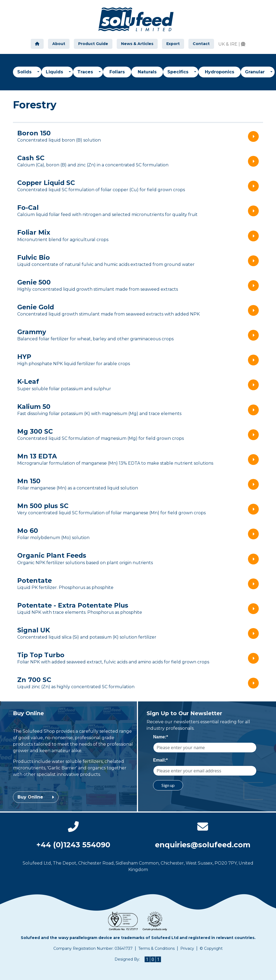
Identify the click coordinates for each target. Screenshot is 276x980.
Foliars (117, 72)
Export (173, 44)
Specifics (179, 72)
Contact (201, 44)
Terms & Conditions (156, 948)
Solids (25, 72)
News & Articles (137, 44)
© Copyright (211, 948)
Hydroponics (220, 72)
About (59, 44)
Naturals (147, 72)
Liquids (55, 72)
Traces (86, 72)
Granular (256, 72)
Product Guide (93, 44)
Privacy (187, 948)
